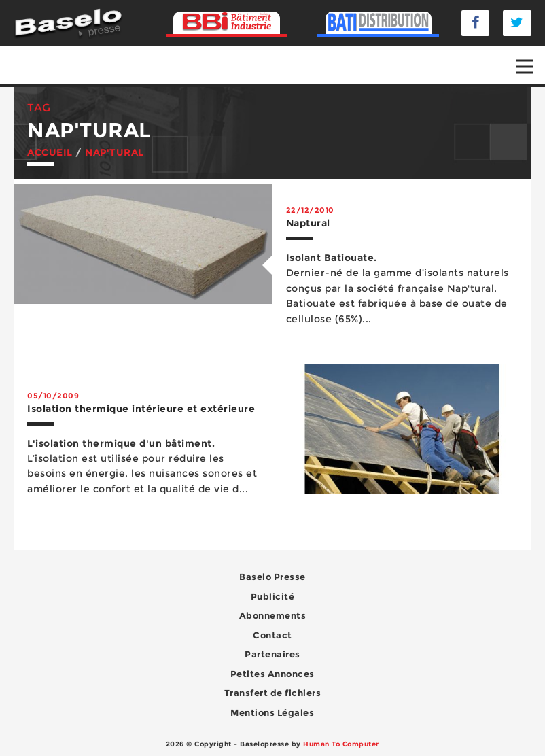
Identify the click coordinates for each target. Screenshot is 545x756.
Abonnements (273, 615)
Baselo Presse (272, 577)
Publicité (273, 596)
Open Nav (530, 57)
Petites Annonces (272, 674)
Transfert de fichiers (273, 693)
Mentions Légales (272, 712)
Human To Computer (341, 744)
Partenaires (272, 654)
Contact (272, 635)
